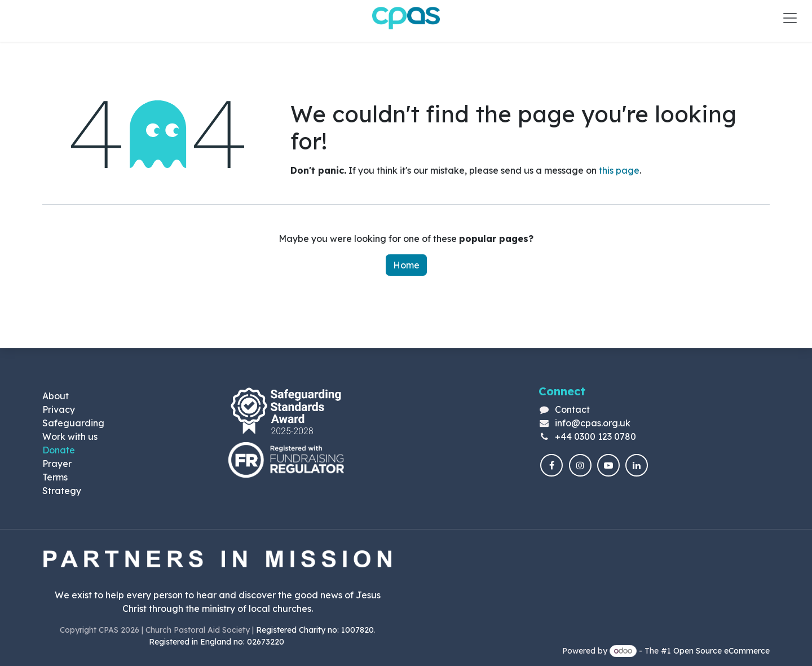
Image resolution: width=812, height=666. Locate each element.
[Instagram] (580, 465)
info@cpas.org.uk (593, 423)
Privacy (59, 409)
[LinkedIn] (637, 465)
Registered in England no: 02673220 (218, 642)
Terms (55, 477)
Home (406, 265)
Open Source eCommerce (721, 651)
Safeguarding (73, 423)
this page (619, 170)
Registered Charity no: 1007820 (315, 630)
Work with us (70, 436)
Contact (572, 409)
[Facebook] (551, 465)
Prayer (57, 464)
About (56, 396)
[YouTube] (608, 465)
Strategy (62, 491)
